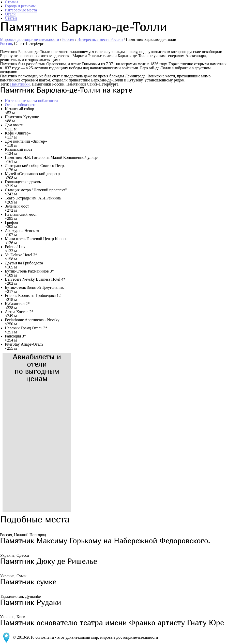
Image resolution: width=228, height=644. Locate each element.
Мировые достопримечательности (29, 39)
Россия (68, 39)
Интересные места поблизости (31, 101)
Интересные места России (100, 39)
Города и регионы (20, 6)
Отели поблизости (21, 105)
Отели (10, 14)
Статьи (11, 18)
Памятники (20, 84)
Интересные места (21, 10)
